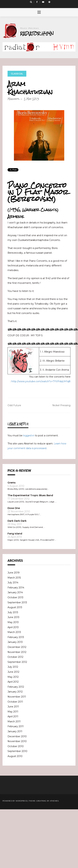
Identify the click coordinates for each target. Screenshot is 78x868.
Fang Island (15, 534)
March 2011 (14, 721)
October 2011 (15, 702)
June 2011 (13, 707)
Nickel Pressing (61, 405)
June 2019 (14, 573)
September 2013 (17, 602)
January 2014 (15, 592)
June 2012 (13, 672)
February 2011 (16, 726)
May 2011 (13, 712)
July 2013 (13, 612)
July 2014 (13, 583)
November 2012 (17, 652)
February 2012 (16, 687)
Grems (12, 483)
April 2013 (13, 627)
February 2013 (16, 637)
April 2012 (13, 682)
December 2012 (17, 647)
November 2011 (17, 697)
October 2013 (15, 597)
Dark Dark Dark (17, 521)
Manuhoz (13, 99)
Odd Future (14, 405)
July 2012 (13, 667)
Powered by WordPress (15, 801)
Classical (17, 74)
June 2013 (13, 617)
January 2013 (15, 642)
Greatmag (41, 801)
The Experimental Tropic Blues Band (30, 495)
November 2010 (17, 741)
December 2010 (17, 736)
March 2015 (14, 578)
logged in (29, 436)
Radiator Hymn (37, 33)
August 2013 (15, 607)
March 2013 (14, 632)
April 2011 (13, 716)
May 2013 (13, 622)
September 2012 (17, 662)
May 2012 (13, 677)
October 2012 (15, 657)
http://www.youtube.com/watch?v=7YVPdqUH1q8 (41, 381)
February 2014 (16, 588)
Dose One (14, 508)
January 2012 (15, 692)
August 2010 (15, 756)
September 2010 (17, 751)
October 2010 (16, 746)
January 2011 (15, 731)
